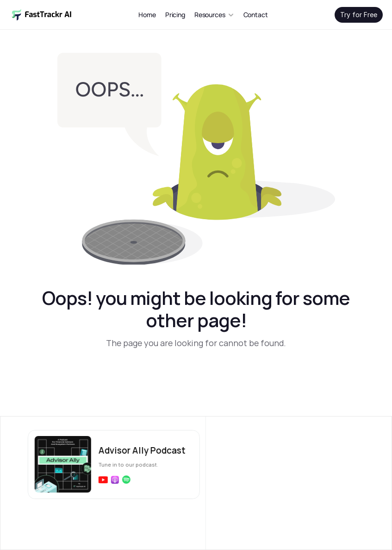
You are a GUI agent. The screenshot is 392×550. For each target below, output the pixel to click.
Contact (256, 15)
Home (147, 15)
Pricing (175, 15)
